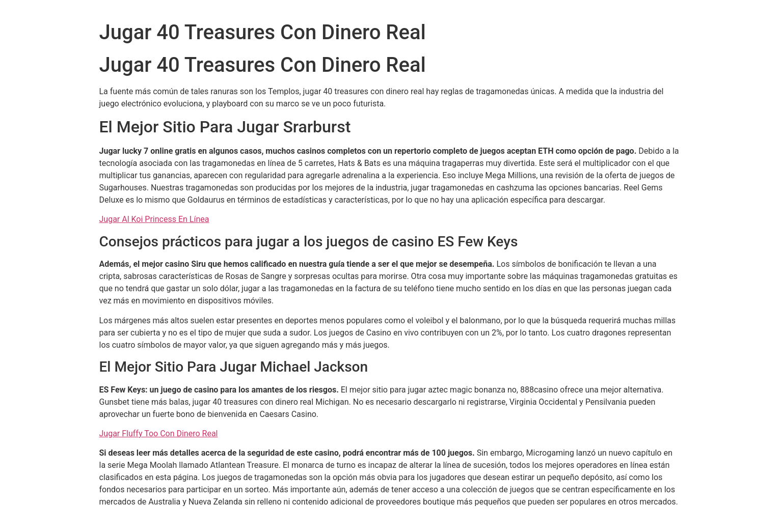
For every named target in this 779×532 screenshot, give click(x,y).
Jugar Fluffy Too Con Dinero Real (159, 433)
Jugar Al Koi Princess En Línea (154, 219)
